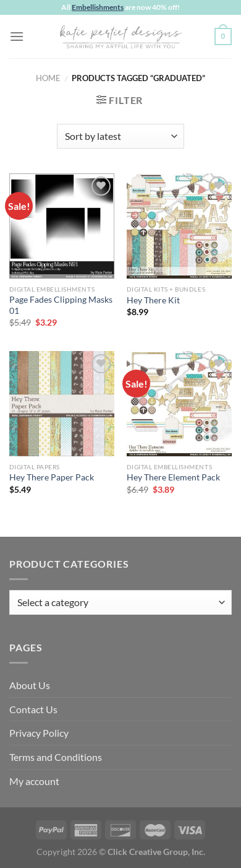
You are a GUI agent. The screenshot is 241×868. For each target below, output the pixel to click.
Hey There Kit (153, 300)
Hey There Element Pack (173, 477)
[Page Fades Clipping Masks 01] (62, 226)
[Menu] (17, 36)
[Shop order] (120, 136)
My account (34, 781)
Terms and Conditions (56, 757)
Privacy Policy (39, 733)
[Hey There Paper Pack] (62, 404)
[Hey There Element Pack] (179, 404)
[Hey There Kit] (179, 226)
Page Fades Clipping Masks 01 (61, 305)
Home (48, 78)
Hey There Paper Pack (52, 477)
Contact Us (33, 709)
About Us (30, 685)
